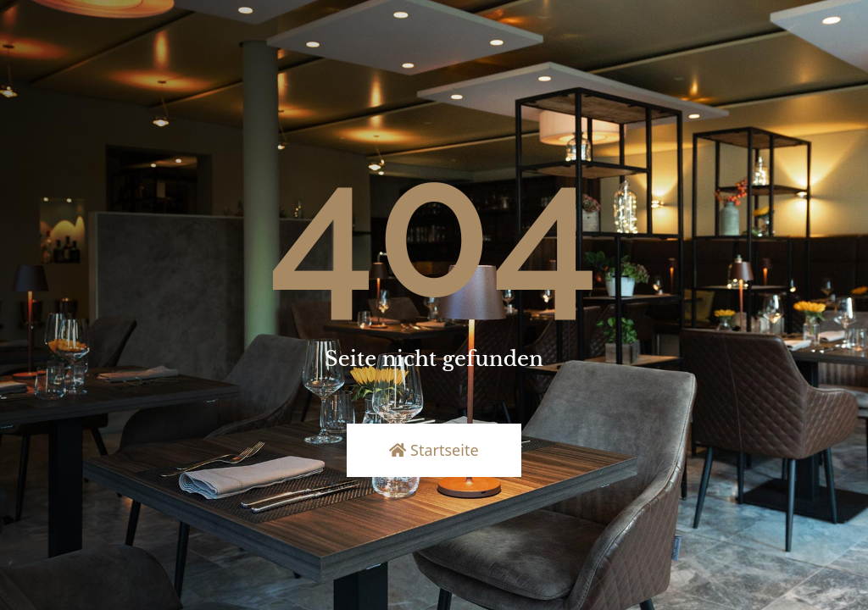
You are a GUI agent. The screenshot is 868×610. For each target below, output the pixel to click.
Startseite (434, 450)
